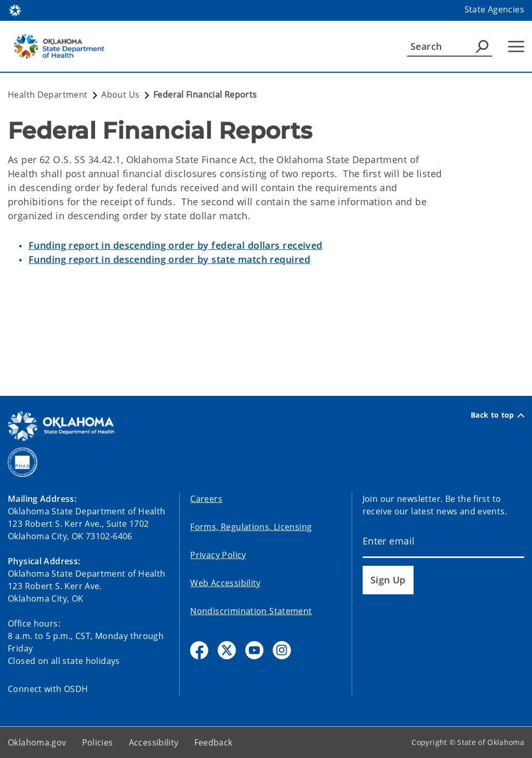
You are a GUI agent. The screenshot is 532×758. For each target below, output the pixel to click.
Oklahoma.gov (37, 742)
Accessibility (154, 742)
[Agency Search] (482, 46)
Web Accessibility (225, 583)
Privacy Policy (218, 555)
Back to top (497, 415)
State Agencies (494, 9)
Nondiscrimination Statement (251, 611)
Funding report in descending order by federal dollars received (176, 245)
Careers (206, 499)
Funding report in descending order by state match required (169, 259)
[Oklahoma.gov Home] (15, 10)
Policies (98, 742)
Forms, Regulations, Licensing (251, 527)
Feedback (214, 742)
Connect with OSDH (48, 689)
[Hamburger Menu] (516, 46)
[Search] (450, 46)
